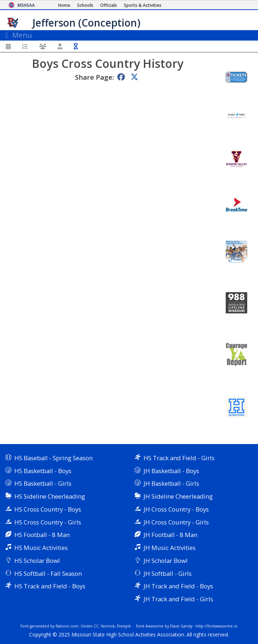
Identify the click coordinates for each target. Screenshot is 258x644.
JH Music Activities (170, 548)
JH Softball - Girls (168, 573)
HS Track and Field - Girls (179, 458)
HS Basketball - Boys (43, 471)
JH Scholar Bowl (166, 561)
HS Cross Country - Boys (48, 509)
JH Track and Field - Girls (178, 599)
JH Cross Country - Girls (176, 522)
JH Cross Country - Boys (176, 509)
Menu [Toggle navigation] (19, 35)
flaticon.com (67, 626)
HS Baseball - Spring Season (53, 458)
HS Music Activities (41, 548)
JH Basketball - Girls (171, 483)
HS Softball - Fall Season (48, 573)
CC (96, 626)
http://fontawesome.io (217, 626)
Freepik (124, 626)
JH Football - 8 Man (170, 535)
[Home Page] (64, 5)
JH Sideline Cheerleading (178, 496)
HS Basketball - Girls (43, 483)
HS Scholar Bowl (37, 561)
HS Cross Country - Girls (48, 522)
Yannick (108, 626)
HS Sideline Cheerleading (50, 496)
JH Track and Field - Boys (178, 586)
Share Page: (94, 77)
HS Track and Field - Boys (50, 586)
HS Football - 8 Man (42, 535)
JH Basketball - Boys (171, 471)
